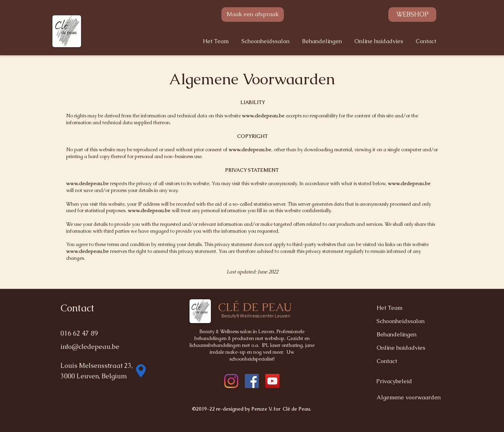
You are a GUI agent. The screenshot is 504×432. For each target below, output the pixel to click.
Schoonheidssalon (401, 321)
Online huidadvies (401, 348)
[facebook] (231, 381)
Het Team (389, 308)
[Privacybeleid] (405, 381)
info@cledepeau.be (90, 347)
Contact (387, 361)
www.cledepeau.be (263, 116)
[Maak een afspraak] (253, 15)
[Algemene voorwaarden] (410, 398)
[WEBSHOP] (412, 15)
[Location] (141, 371)
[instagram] (252, 381)
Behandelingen (397, 334)
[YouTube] (272, 381)
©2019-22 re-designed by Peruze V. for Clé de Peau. (252, 409)
